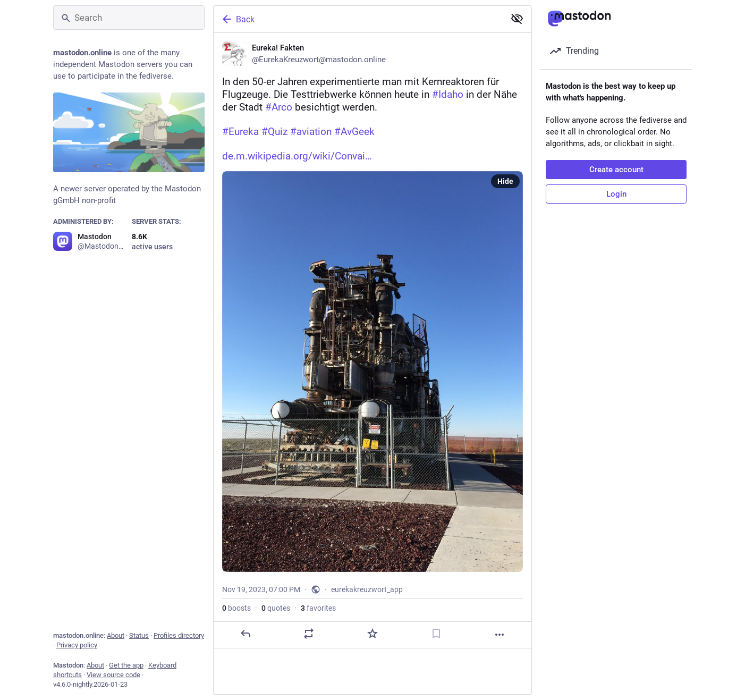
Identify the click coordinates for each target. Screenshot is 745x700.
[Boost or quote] (309, 634)
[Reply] (245, 634)
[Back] (358, 19)
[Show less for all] (517, 19)
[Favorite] (372, 634)
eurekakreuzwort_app (367, 589)
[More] (500, 635)
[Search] (129, 18)
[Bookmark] (436, 634)
